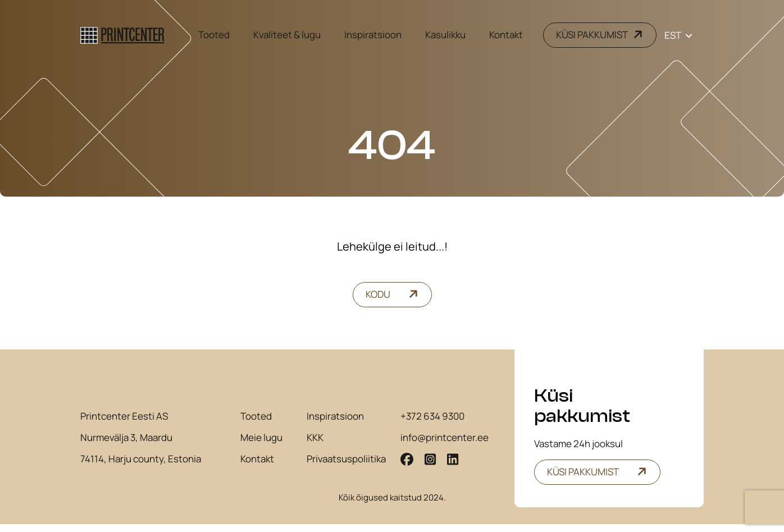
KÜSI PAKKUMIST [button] (592, 35)
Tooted (214, 35)
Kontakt (506, 35)
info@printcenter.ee (445, 448)
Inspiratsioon (373, 35)
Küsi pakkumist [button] (583, 472)
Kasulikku (445, 35)
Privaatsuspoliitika (346, 469)
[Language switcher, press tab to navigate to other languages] (678, 35)
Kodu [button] (378, 294)
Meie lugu (261, 448)
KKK (315, 448)
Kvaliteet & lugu (287, 35)
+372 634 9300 (432, 426)
